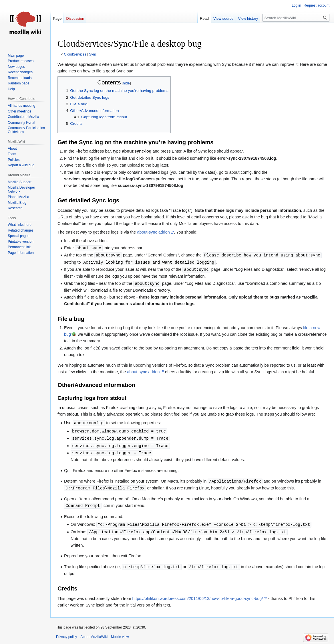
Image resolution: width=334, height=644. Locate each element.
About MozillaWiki (94, 637)
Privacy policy (66, 637)
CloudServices (75, 54)
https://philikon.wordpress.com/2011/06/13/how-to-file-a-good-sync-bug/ (198, 598)
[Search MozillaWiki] (296, 18)
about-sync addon (153, 232)
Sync (93, 54)
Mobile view (120, 637)
